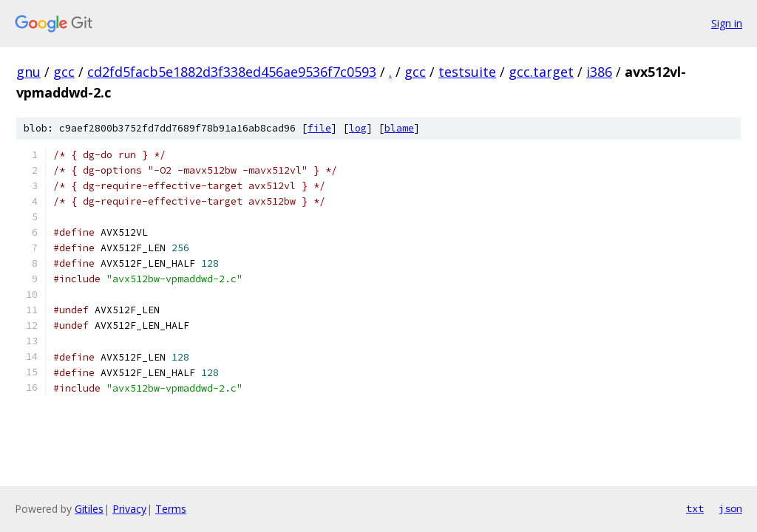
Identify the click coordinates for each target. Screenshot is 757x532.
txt (695, 508)
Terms (171, 509)
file (319, 128)
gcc (64, 72)
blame (399, 128)
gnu (28, 72)
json (730, 508)
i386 (599, 72)
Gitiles (89, 509)
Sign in (727, 23)
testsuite (467, 72)
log (358, 128)
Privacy (129, 509)
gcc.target (541, 72)
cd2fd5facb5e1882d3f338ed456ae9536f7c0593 (232, 72)
